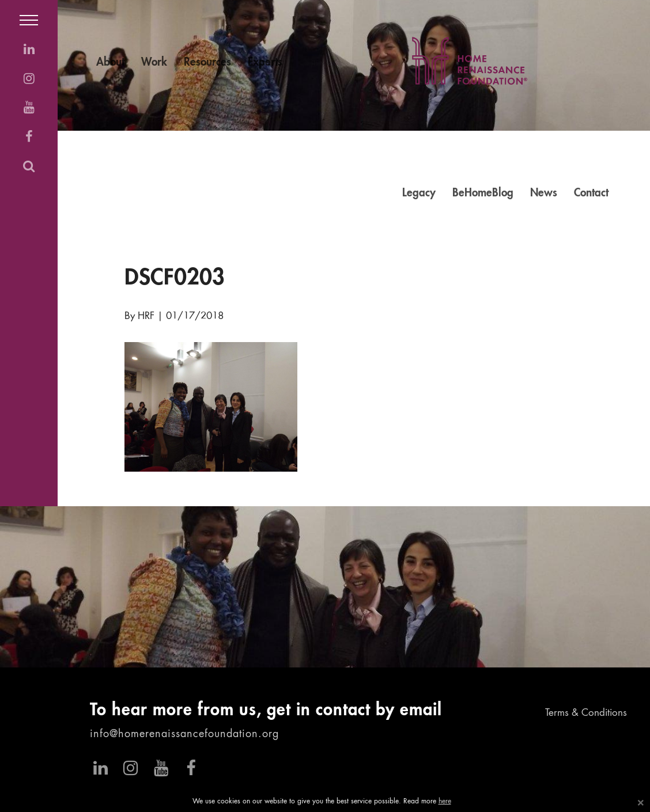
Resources (207, 62)
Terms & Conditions (586, 713)
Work (154, 62)
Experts (265, 62)
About (110, 62)
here (445, 802)
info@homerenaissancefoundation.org (184, 734)
